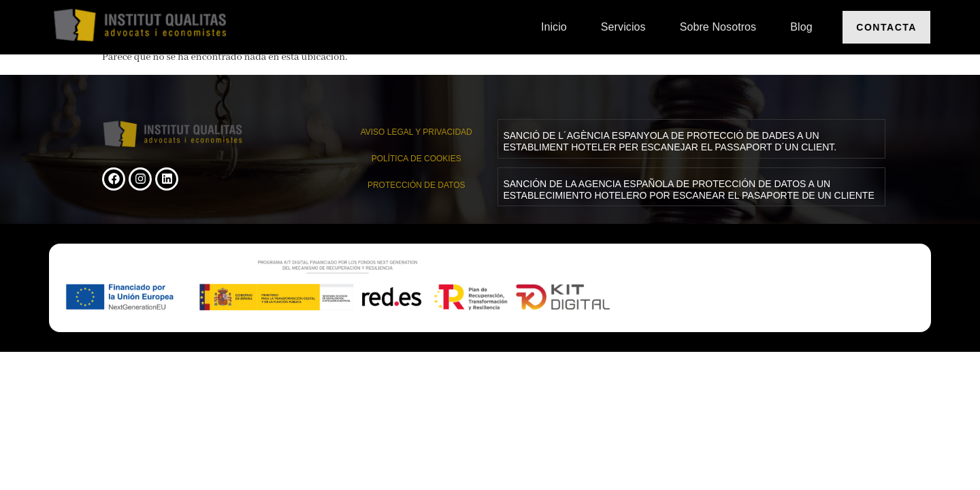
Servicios (623, 27)
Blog (801, 27)
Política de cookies (416, 159)
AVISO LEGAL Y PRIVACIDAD (416, 132)
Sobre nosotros (718, 27)
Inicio (554, 27)
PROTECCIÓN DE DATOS (416, 185)
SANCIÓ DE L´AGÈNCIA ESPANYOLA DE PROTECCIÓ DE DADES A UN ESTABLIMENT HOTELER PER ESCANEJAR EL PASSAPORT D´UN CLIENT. (670, 141)
